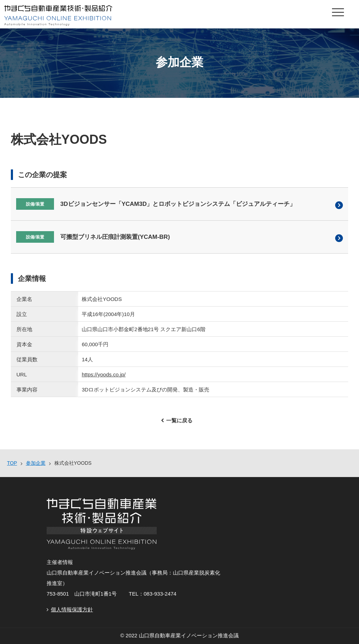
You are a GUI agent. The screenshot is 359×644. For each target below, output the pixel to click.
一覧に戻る (179, 420)
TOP (12, 463)
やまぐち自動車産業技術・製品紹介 (144, 16)
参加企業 (36, 463)
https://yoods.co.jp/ (104, 374)
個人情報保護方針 (72, 609)
